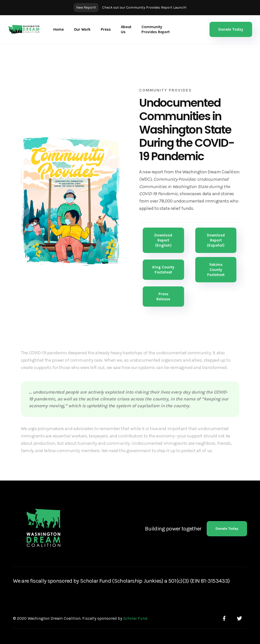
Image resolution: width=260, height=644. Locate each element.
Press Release (163, 297)
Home (59, 29)
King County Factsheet (163, 270)
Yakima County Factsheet (216, 270)
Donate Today (231, 29)
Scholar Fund (135, 618)
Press (106, 29)
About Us (126, 29)
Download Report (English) (163, 240)
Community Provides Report (156, 29)
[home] (24, 29)
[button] (82, 29)
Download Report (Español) (216, 240)
